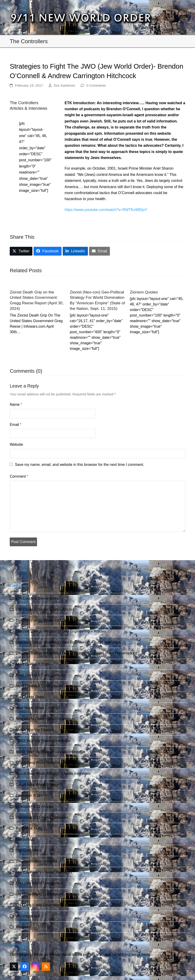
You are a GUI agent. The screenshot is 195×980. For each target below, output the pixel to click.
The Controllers (28, 850)
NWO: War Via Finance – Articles (43, 741)
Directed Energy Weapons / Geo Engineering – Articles (61, 631)
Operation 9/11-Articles (35, 807)
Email (16, 425)
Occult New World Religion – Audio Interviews (53, 774)
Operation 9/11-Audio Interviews (42, 817)
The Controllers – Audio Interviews (44, 872)
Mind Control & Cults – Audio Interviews (48, 686)
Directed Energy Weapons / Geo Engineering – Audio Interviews (68, 642)
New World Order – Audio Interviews (46, 719)
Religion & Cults (29, 828)
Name (16, 405)
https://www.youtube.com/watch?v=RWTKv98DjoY (106, 210)
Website (16, 444)
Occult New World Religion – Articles (46, 763)
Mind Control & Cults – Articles (41, 675)
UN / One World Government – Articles (47, 894)
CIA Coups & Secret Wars (37, 598)
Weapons (23, 927)
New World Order (30, 697)
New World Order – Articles (38, 708)
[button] (183, 17)
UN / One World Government (39, 883)
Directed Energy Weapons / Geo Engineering (53, 620)
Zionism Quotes (144, 292)
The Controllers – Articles (36, 861)
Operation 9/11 (28, 795)
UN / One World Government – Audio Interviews (55, 905)
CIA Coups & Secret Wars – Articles (45, 609)
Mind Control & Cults (33, 664)
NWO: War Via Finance (35, 730)
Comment (19, 476)
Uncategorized (28, 916)
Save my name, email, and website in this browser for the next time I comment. (80, 465)
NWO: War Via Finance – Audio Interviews (50, 752)
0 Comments (96, 85)
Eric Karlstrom (65, 85)
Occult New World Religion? (39, 785)
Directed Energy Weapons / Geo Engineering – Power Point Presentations (77, 653)
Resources (25, 839)
